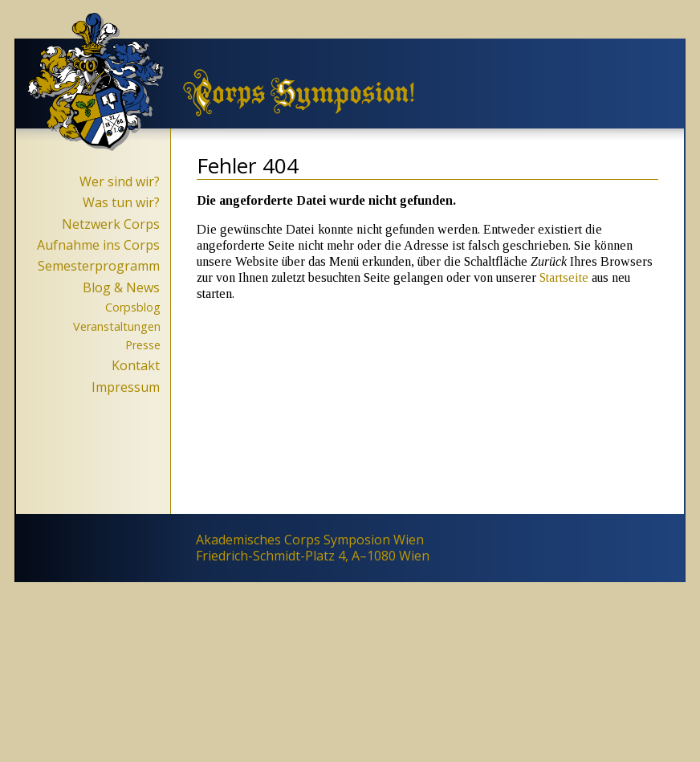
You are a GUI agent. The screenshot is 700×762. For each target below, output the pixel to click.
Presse (143, 345)
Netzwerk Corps (111, 224)
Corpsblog (133, 307)
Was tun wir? (121, 202)
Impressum (126, 387)
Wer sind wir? (120, 181)
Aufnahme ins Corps (98, 245)
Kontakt (136, 365)
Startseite (564, 277)
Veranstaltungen (117, 326)
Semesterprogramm (99, 266)
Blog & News (121, 287)
